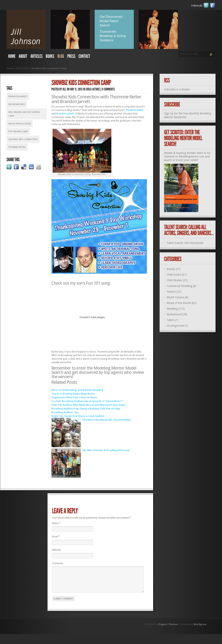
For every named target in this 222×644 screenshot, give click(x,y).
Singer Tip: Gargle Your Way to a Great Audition (78, 416)
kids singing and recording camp (24, 114)
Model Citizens (175, 297)
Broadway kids (17, 104)
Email (56, 537)
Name (56, 523)
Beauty (171, 269)
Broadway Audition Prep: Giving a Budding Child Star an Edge (86, 409)
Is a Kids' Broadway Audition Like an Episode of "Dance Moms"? (87, 401)
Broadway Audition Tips (65, 412)
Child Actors (22, 68)
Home (10, 68)
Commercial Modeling (179, 286)
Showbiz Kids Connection (23, 139)
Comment (58, 563)
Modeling (172, 309)
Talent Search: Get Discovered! (185, 243)
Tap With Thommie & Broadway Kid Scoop (106, 450)
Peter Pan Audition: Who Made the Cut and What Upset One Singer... (89, 405)
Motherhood (174, 314)
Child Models (174, 280)
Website (57, 550)
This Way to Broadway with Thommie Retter (106, 420)
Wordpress (200, 629)
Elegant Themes (168, 629)
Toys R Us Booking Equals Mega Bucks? (73, 394)
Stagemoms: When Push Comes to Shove (74, 397)
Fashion (171, 292)
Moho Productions (20, 124)
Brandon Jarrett (18, 97)
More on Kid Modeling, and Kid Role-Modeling (77, 390)
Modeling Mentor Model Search (94, 370)
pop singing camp (18, 132)
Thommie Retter (17, 147)
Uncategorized (175, 326)
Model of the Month (179, 303)
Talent (170, 320)
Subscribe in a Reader (177, 89)
